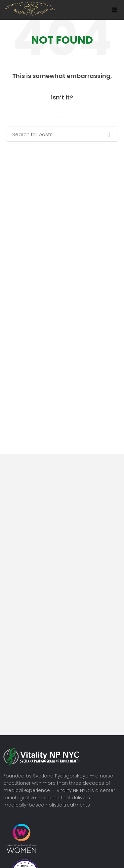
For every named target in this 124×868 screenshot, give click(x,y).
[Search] (62, 134)
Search (108, 134)
